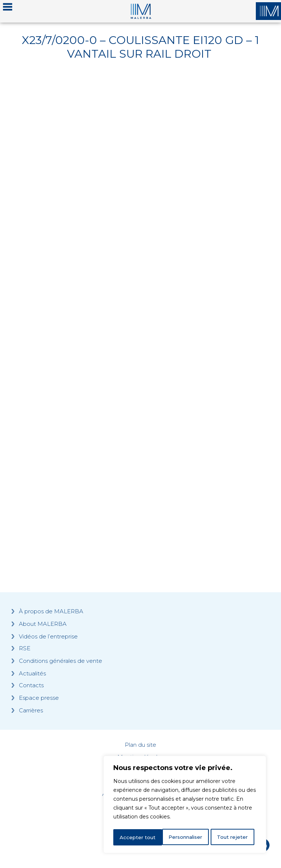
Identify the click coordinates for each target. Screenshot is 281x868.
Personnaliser (137, 837)
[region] (185, 806)
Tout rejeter (185, 837)
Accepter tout (233, 837)
